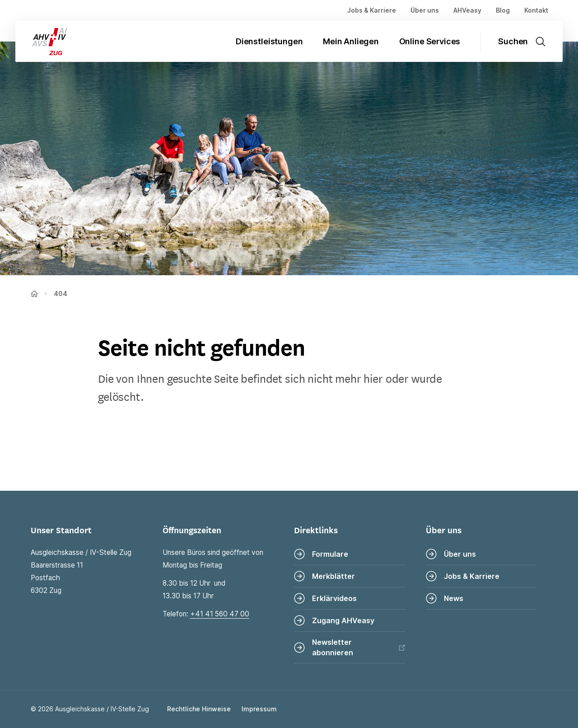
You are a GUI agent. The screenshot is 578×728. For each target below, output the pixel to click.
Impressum (259, 709)
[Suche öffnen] (527, 41)
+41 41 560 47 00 (220, 614)
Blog (503, 10)
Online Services (430, 41)
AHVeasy (467, 10)
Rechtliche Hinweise (199, 709)
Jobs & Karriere (372, 10)
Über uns (425, 10)
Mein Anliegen (351, 41)
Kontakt (536, 10)
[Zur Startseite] (42, 41)
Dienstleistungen (269, 41)
